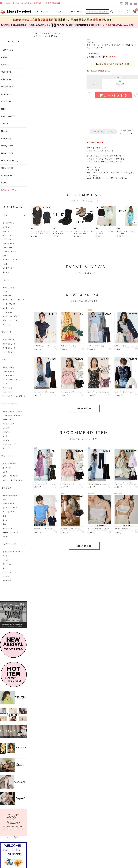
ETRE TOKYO (8, 116)
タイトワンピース (9, 348)
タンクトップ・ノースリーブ (13, 300)
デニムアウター (8, 235)
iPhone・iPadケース (11, 532)
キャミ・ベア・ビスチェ (12, 316)
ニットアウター (8, 268)
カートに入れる (113, 95)
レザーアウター (8, 239)
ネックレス (7, 468)
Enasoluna (7, 175)
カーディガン (8, 312)
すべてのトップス (9, 288)
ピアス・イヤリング (10, 476)
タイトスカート (54, 33)
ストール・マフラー (10, 512)
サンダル (6, 440)
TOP (36, 33)
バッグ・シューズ (9, 572)
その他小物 (7, 580)
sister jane (7, 139)
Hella (4, 109)
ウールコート (8, 248)
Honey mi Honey (10, 161)
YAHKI (5, 124)
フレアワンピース (9, 344)
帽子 (4, 499)
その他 (5, 536)
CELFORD (7, 72)
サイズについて (126, 133)
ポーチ (5, 520)
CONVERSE (7, 168)
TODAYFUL (7, 50)
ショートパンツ (8, 392)
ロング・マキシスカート (12, 380)
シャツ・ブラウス (9, 304)
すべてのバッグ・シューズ (13, 411)
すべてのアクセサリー (11, 464)
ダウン (5, 256)
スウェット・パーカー (11, 320)
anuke (4, 57)
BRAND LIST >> (10, 190)
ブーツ (5, 436)
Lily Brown (7, 79)
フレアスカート (8, 371)
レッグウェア (8, 528)
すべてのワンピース (10, 340)
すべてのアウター (9, 223)
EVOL (4, 183)
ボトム (43, 33)
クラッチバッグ (8, 424)
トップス (6, 560)
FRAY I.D (6, 102)
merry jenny (7, 146)
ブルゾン (6, 231)
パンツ (5, 384)
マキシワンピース (9, 352)
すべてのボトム (8, 367)
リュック (6, 428)
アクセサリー (8, 576)
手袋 (4, 516)
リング (5, 472)
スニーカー (7, 448)
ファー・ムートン (9, 252)
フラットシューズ (9, 444)
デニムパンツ (8, 388)
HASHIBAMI (7, 153)
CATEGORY (42, 12)
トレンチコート (8, 243)
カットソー (7, 296)
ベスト (5, 264)
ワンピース (7, 564)
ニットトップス (8, 308)
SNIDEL (5, 65)
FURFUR (6, 94)
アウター (6, 556)
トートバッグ (8, 420)
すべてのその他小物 (10, 495)
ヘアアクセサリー (9, 504)
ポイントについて (126, 130)
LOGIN (121, 12)
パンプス (6, 432)
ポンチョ (6, 272)
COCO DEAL (8, 87)
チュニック (7, 324)
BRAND (59, 12)
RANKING (76, 12)
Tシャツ (6, 292)
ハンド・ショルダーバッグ (13, 416)
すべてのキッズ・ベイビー (13, 552)
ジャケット (7, 227)
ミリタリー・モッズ (10, 260)
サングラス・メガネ (10, 508)
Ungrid (5, 131)
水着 (4, 524)
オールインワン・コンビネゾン (14, 396)
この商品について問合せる (103, 132)
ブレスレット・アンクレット (13, 480)
